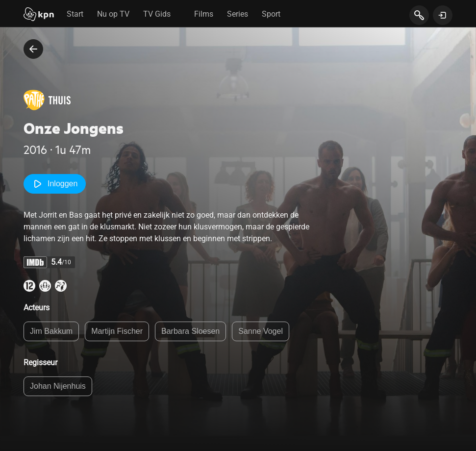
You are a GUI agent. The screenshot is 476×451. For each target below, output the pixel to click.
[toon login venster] (443, 15)
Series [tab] (238, 14)
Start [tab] (75, 14)
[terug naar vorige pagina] (33, 49)
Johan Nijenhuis (58, 386)
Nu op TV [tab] (113, 14)
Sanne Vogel (261, 331)
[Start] (39, 15)
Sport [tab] (271, 14)
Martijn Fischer (117, 331)
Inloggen (55, 184)
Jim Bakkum (51, 331)
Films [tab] (204, 14)
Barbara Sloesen (190, 331)
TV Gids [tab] (157, 14)
